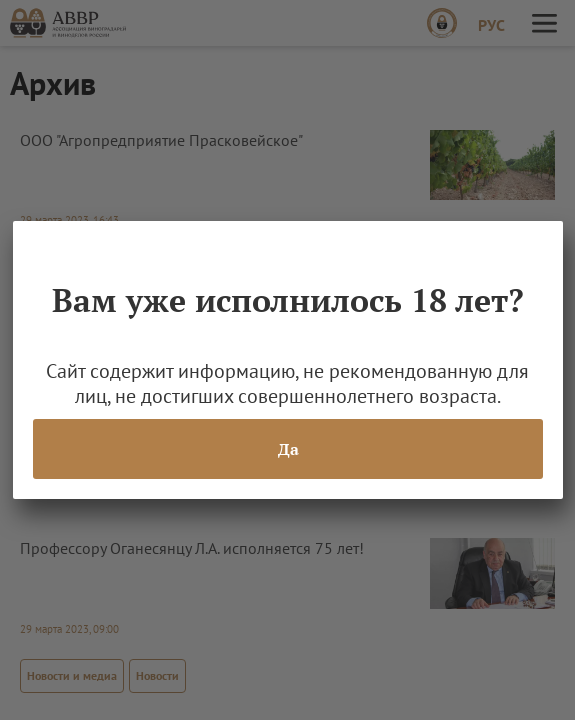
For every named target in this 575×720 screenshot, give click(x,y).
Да (287, 449)
